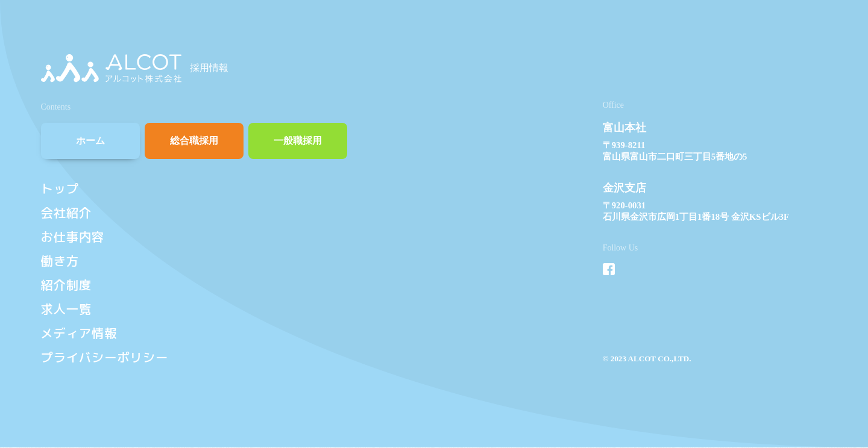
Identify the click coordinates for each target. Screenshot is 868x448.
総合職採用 (194, 141)
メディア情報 (79, 333)
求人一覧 (67, 309)
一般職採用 (298, 141)
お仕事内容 (73, 237)
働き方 (60, 261)
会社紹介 (67, 213)
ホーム (90, 141)
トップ (60, 189)
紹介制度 (67, 285)
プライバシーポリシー (105, 357)
